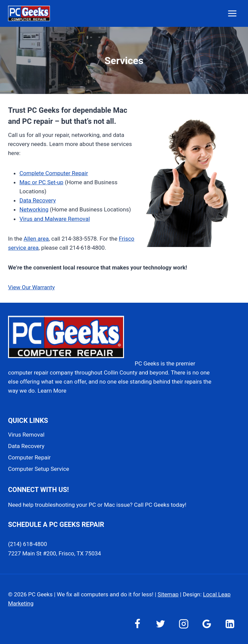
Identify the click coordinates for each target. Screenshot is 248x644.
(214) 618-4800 (27, 544)
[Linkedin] (230, 624)
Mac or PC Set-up (41, 182)
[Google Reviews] (207, 624)
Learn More (52, 391)
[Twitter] (161, 624)
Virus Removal (26, 435)
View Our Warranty (32, 287)
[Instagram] (184, 624)
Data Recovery (38, 200)
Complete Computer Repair (54, 173)
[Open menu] (232, 13)
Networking (34, 209)
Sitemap (168, 594)
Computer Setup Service (39, 469)
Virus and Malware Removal (55, 219)
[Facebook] (137, 624)
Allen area (36, 239)
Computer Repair (29, 457)
